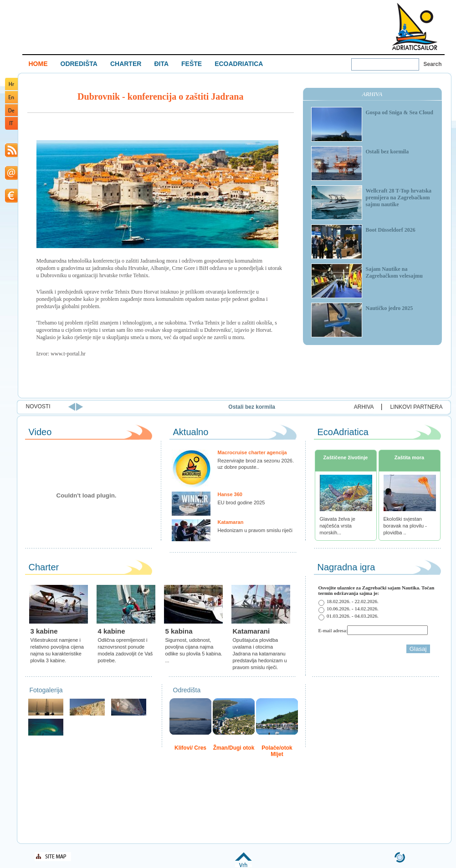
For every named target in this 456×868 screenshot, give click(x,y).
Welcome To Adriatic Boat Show (415, 26)
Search (433, 64)
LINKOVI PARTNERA (417, 407)
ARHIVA (364, 407)
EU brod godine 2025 (241, 503)
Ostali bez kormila (279, 407)
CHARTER (126, 64)
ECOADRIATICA (239, 64)
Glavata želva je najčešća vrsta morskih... (338, 526)
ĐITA (161, 64)
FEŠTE (192, 64)
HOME (38, 64)
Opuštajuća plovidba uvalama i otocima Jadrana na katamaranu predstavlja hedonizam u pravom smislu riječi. (260, 654)
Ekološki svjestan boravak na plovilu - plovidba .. (405, 526)
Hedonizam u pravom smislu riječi (255, 530)
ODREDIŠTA (79, 64)
